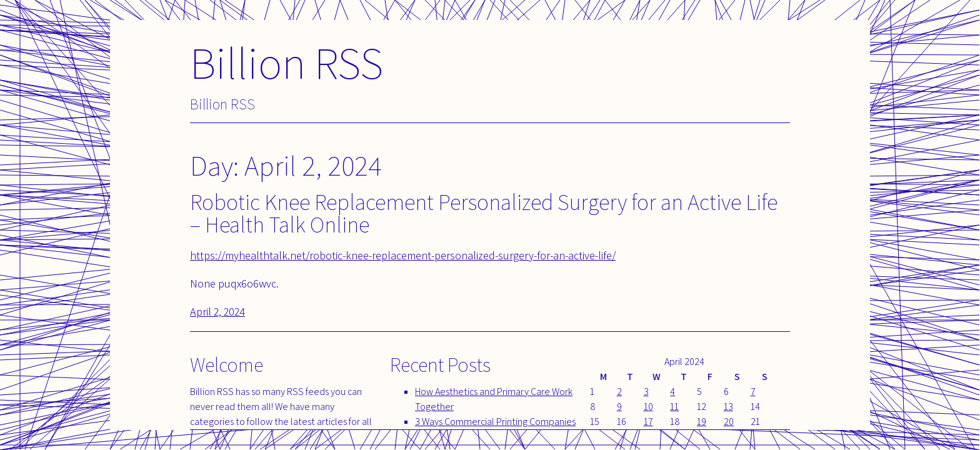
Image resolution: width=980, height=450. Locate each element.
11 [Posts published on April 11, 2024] (674, 407)
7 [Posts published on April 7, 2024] (753, 392)
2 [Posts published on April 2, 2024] (619, 392)
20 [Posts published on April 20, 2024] (729, 422)
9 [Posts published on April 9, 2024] (619, 407)
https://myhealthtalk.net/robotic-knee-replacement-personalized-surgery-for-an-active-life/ (403, 255)
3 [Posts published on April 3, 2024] (646, 392)
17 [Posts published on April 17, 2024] (648, 422)
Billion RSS (287, 62)
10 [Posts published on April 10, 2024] (648, 407)
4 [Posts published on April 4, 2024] (672, 392)
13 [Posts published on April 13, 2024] (728, 407)
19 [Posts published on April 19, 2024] (702, 422)
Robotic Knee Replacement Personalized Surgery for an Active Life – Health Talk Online (484, 213)
